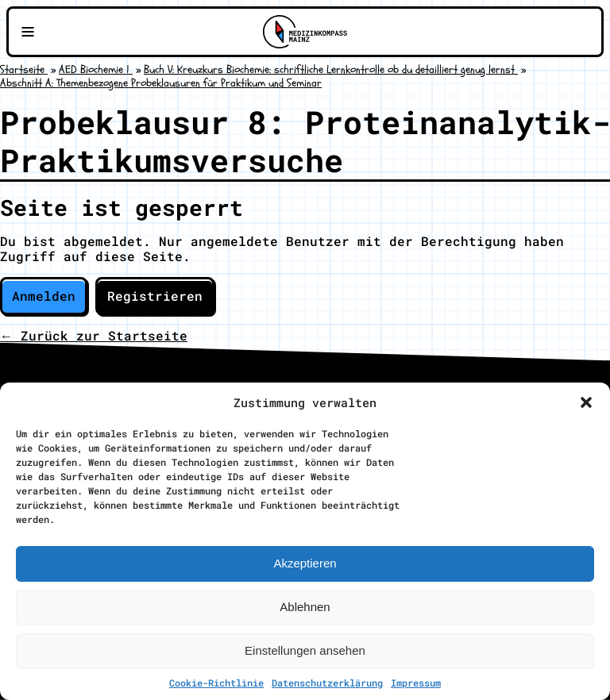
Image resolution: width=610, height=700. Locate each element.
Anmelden (44, 296)
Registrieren (155, 296)
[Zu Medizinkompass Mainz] (305, 32)
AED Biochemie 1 (96, 69)
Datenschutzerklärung (327, 683)
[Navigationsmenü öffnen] (28, 32)
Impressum (416, 683)
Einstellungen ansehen (305, 650)
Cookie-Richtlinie (216, 683)
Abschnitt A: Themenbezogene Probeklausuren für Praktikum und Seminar (161, 83)
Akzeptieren (305, 563)
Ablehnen (305, 607)
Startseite (24, 69)
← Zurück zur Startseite (94, 335)
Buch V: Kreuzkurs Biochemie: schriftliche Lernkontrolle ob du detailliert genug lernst (331, 69)
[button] (586, 402)
